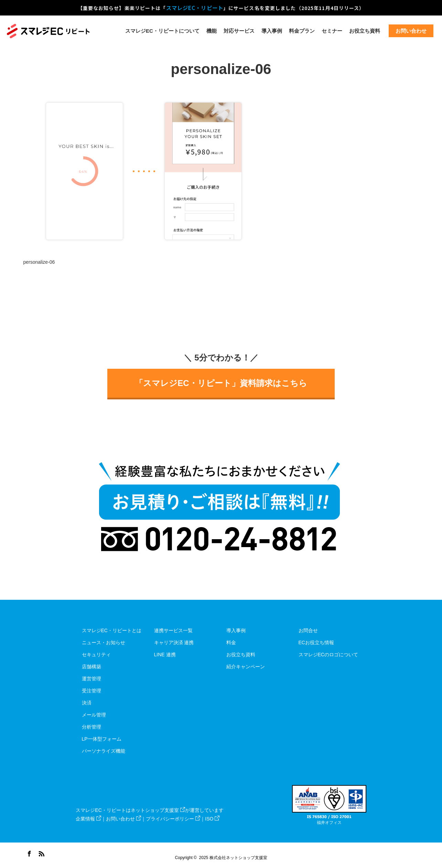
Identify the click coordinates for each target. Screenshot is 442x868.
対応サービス (239, 31)
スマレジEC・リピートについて (162, 31)
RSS (41, 853)
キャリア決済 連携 (174, 642)
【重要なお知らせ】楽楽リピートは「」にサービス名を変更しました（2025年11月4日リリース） (221, 8)
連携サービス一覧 (173, 630)
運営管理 (91, 679)
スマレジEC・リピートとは (112, 630)
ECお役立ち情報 (316, 642)
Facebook (29, 853)
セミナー (332, 31)
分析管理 (91, 727)
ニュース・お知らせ (104, 642)
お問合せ (308, 630)
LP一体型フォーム (102, 739)
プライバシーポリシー (173, 819)
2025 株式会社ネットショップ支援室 (233, 858)
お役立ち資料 (365, 31)
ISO (212, 819)
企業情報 (88, 819)
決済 (87, 703)
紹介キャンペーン (246, 667)
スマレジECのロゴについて (328, 655)
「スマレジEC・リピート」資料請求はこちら (221, 383)
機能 (212, 31)
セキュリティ (96, 655)
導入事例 (272, 31)
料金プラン (302, 31)
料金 (231, 642)
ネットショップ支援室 (158, 810)
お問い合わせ (123, 819)
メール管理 (94, 715)
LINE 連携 (165, 655)
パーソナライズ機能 (104, 751)
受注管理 (91, 691)
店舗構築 (91, 667)
